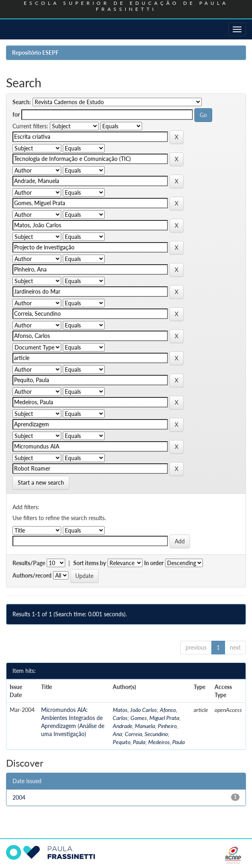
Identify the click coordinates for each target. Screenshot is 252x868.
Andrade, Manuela (134, 726)
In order (154, 563)
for (16, 114)
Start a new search (41, 482)
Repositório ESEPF (35, 52)
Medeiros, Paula (166, 742)
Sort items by (90, 563)
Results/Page (29, 563)
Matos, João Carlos (135, 710)
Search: (22, 102)
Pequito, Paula (129, 742)
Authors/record (32, 575)
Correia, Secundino (146, 734)
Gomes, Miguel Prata (155, 718)
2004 (19, 797)
